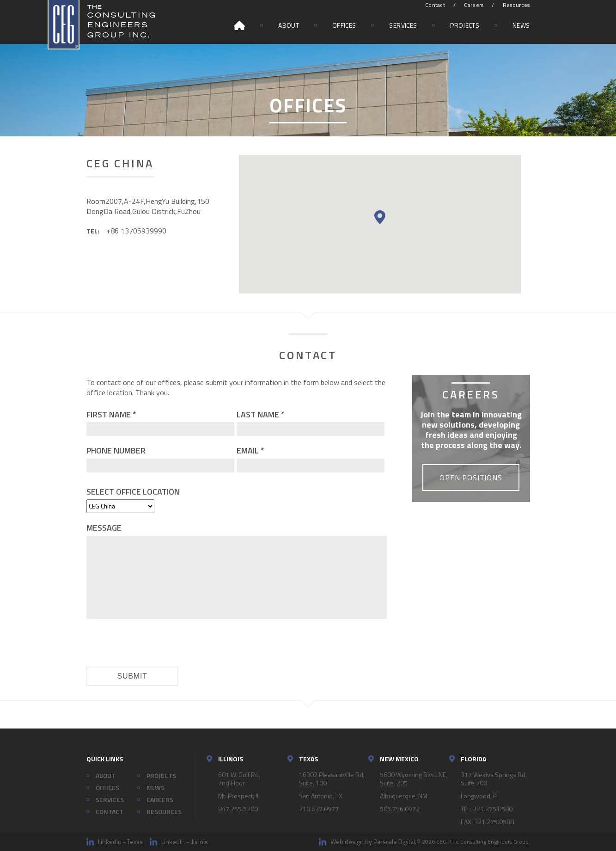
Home (239, 25)
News (521, 25)
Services (403, 25)
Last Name (261, 414)
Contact (435, 5)
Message (104, 528)
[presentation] (157, 644)
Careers (474, 5)
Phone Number (116, 450)
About (289, 25)
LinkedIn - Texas (120, 842)
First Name (111, 414)
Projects (465, 25)
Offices (344, 25)
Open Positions (471, 478)
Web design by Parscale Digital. (373, 842)
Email (250, 450)
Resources (516, 5)
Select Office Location (133, 492)
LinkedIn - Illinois (185, 842)
